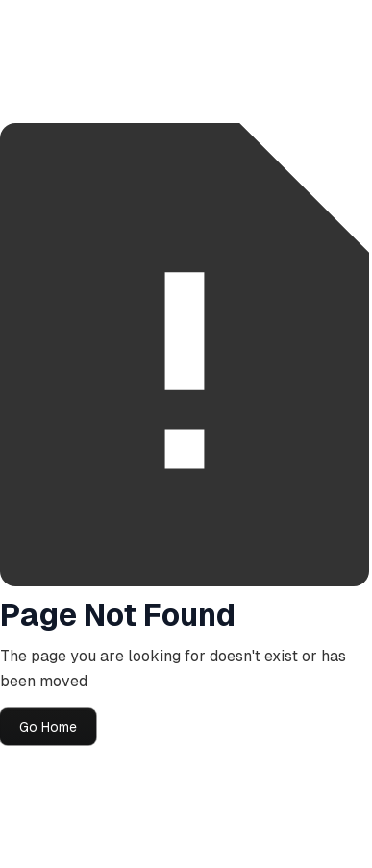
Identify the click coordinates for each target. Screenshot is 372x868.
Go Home (48, 727)
